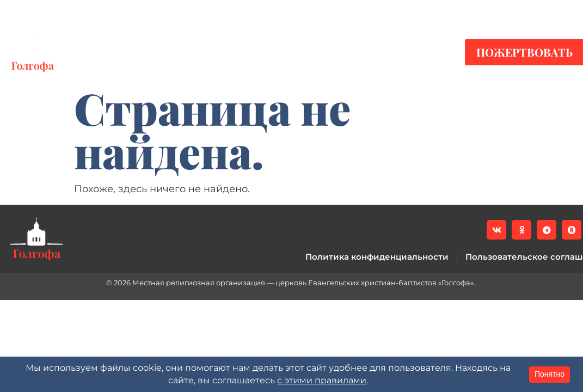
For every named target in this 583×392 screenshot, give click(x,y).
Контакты (407, 52)
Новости (113, 52)
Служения (254, 52)
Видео (181, 52)
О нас (331, 52)
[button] (567, 11)
